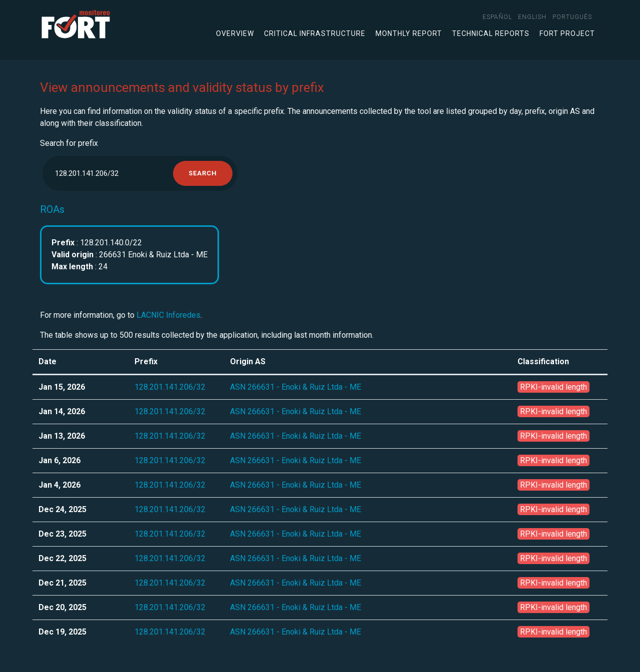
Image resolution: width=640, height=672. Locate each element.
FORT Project (567, 33)
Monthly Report (409, 33)
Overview (235, 33)
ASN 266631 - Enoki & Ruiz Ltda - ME (295, 387)
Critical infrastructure (315, 33)
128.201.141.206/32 (170, 387)
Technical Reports (491, 33)
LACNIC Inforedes (168, 315)
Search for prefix (69, 143)
